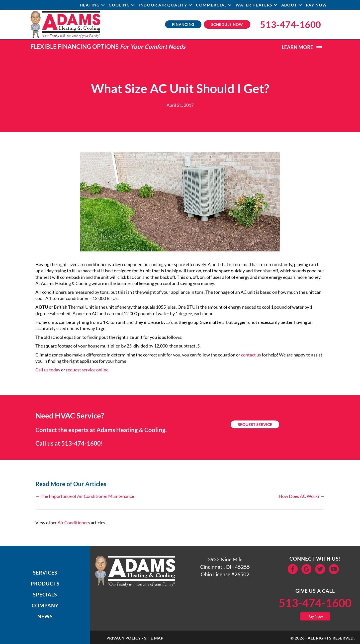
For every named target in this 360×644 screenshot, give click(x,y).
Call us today (48, 370)
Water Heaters (254, 5)
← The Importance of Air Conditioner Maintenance (85, 496)
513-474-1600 (81, 443)
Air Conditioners (74, 523)
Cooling (119, 5)
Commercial (211, 5)
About (289, 5)
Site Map (154, 638)
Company (45, 605)
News (45, 616)
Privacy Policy (124, 638)
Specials (45, 594)
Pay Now (316, 5)
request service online (87, 370)
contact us (251, 355)
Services (45, 573)
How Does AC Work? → (302, 496)
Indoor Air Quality (163, 5)
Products (45, 584)
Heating (90, 5)
